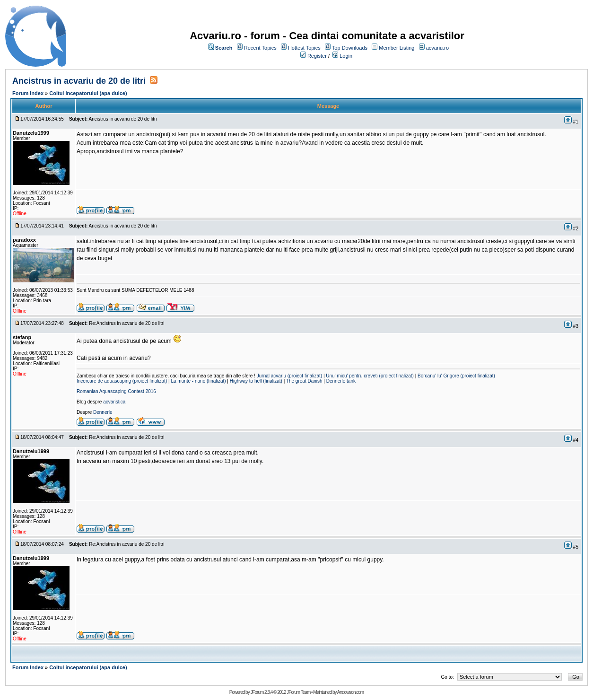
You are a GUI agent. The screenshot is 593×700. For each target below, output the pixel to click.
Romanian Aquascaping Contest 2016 (116, 391)
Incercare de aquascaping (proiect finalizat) (122, 381)
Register (317, 56)
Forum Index (28, 93)
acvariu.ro (437, 48)
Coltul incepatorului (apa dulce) (88, 93)
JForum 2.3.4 (261, 692)
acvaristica (114, 402)
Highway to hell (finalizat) (256, 381)
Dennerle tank (341, 381)
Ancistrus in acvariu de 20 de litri (79, 81)
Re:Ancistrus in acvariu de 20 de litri (127, 323)
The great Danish (304, 381)
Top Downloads (350, 48)
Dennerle (103, 412)
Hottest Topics (304, 48)
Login (346, 56)
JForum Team (298, 692)
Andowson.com (350, 692)
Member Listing (397, 48)
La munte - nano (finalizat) (198, 381)
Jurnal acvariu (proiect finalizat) (289, 376)
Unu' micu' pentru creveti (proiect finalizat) (370, 376)
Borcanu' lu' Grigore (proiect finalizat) (456, 376)
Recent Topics (260, 48)
